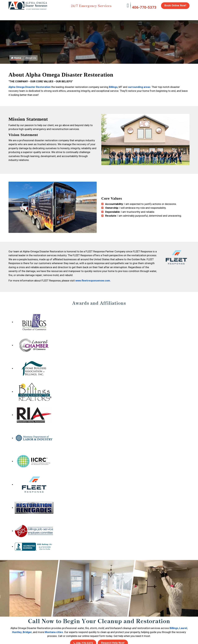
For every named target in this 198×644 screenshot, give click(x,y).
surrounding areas (139, 90)
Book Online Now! (175, 5)
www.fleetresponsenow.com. (93, 281)
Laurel (183, 629)
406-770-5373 (144, 7)
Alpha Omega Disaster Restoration (30, 90)
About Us (182, 16)
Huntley (17, 633)
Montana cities (54, 633)
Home (12, 14)
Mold (78, 14)
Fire (40, 14)
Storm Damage (57, 16)
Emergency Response (139, 16)
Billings (113, 90)
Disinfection (98, 14)
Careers (167, 14)
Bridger (27, 633)
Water (25, 14)
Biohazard (117, 14)
